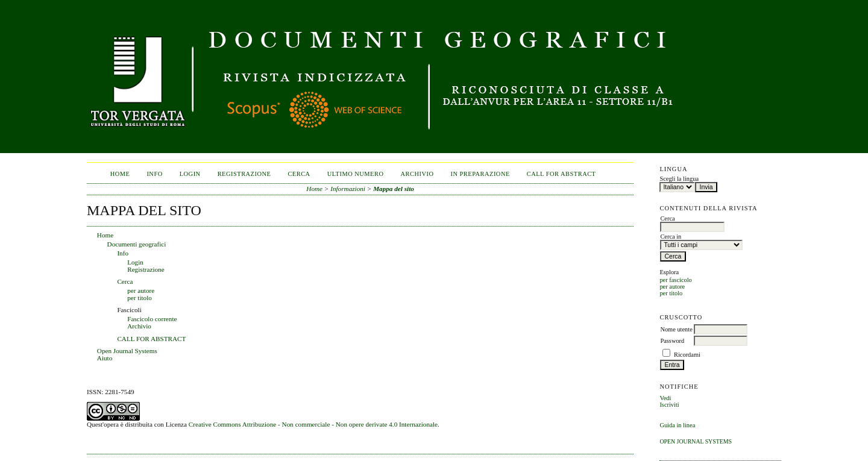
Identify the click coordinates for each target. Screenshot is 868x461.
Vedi (665, 398)
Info (154, 174)
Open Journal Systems (696, 441)
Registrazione (244, 174)
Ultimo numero (356, 174)
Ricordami (687, 355)
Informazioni (348, 189)
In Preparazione (480, 174)
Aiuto (105, 358)
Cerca (299, 174)
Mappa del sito (394, 189)
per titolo (671, 293)
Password (672, 341)
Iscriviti (669, 405)
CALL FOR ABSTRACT (561, 174)
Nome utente (676, 329)
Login (190, 174)
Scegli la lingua (679, 179)
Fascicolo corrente (152, 319)
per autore (672, 287)
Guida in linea (677, 425)
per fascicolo (675, 280)
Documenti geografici (137, 244)
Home (120, 174)
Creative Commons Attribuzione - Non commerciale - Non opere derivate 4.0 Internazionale (313, 424)
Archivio (417, 174)
